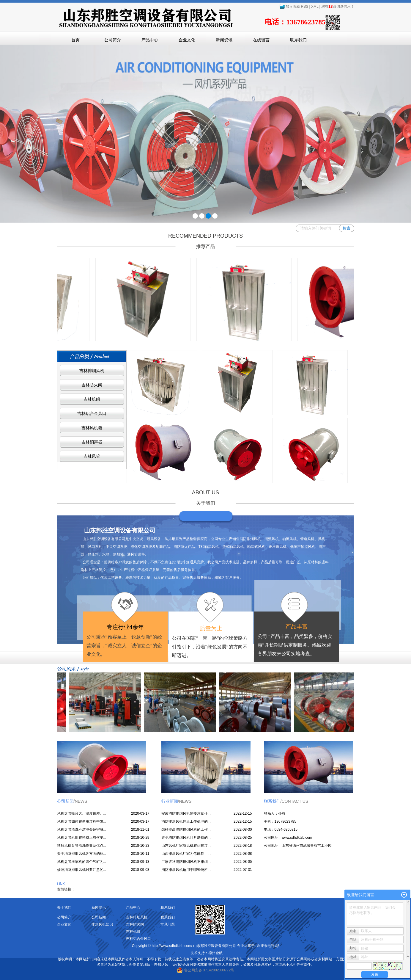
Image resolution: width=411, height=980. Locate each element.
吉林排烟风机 (92, 371)
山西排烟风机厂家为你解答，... (186, 854)
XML (315, 7)
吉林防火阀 (92, 385)
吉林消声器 (92, 442)
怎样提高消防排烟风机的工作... (186, 830)
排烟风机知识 (102, 924)
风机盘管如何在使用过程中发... (82, 821)
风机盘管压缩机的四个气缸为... (82, 862)
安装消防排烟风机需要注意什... (186, 813)
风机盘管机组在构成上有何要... (82, 838)
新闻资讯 (224, 40)
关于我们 (64, 907)
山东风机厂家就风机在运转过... (186, 846)
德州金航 (215, 953)
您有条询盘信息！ (338, 7)
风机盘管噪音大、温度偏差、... (82, 813)
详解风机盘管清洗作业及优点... (82, 846)
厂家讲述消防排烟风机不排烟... (186, 862)
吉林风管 (92, 456)
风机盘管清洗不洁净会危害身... (82, 830)
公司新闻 (99, 917)
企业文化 (187, 40)
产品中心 (150, 40)
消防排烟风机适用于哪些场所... (186, 870)
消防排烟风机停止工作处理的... (186, 821)
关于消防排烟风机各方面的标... (82, 854)
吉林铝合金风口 (92, 413)
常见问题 (168, 924)
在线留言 (261, 40)
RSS (305, 7)
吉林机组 (92, 399)
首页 (75, 40)
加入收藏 (290, 7)
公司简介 (113, 40)
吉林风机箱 (92, 428)
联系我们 (298, 40)
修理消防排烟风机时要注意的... (82, 870)
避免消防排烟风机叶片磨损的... (186, 838)
